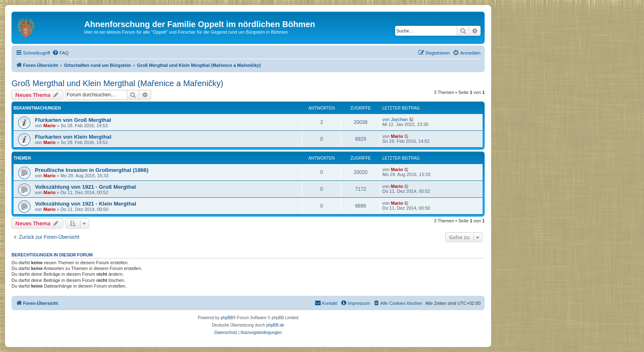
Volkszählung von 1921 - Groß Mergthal (85, 187)
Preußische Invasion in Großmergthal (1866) (92, 170)
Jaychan (399, 119)
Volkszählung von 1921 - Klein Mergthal (86, 204)
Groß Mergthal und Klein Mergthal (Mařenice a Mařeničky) (117, 83)
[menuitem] (60, 53)
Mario (49, 126)
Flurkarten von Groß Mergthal (73, 120)
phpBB (227, 318)
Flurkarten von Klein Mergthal (73, 137)
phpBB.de (275, 325)
